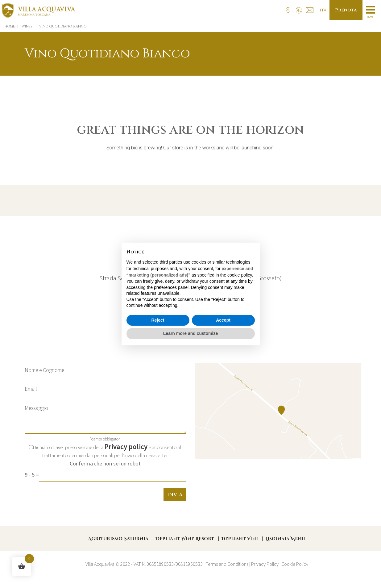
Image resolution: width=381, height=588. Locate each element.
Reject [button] (158, 320)
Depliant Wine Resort (185, 539)
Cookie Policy (295, 564)
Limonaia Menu (285, 539)
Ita (323, 10)
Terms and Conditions (227, 564)
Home (10, 26)
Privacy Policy (265, 564)
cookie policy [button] (240, 275)
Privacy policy (126, 447)
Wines (27, 26)
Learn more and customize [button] (190, 333)
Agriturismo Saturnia (118, 539)
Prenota (346, 10)
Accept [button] (223, 320)
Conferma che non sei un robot (105, 463)
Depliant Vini (240, 539)
